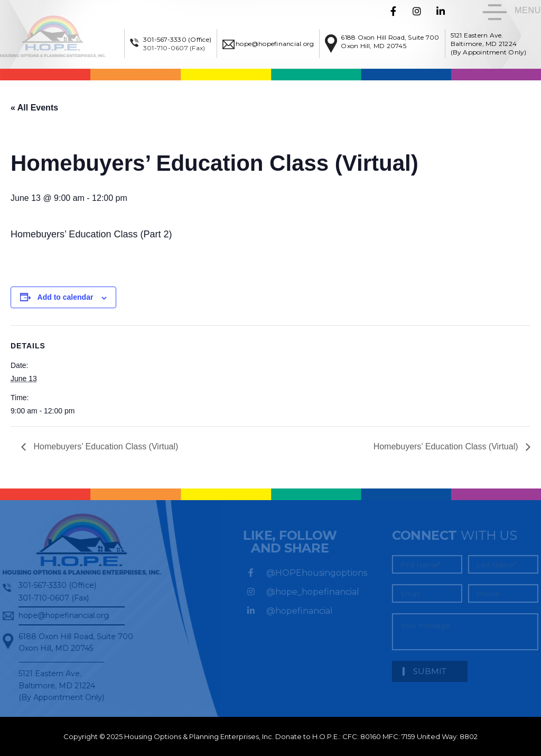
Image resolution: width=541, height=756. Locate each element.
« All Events (34, 108)
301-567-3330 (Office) (177, 39)
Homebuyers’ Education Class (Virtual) (105, 446)
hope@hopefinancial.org (275, 44)
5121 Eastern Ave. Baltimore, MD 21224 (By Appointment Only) (489, 44)
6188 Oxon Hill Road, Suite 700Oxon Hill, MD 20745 (390, 42)
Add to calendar (66, 297)
